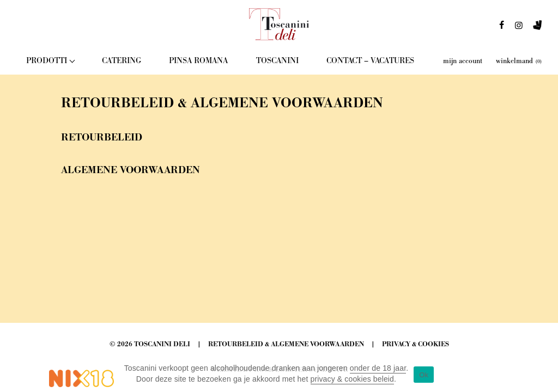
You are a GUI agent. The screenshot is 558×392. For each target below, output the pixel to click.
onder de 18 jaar (378, 368)
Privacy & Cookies (416, 344)
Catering (122, 61)
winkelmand (519, 61)
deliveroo (537, 28)
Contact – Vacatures (370, 61)
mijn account (463, 61)
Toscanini (277, 61)
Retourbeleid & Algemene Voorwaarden (286, 344)
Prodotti (47, 61)
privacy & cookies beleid (353, 379)
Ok (424, 375)
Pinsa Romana (198, 61)
